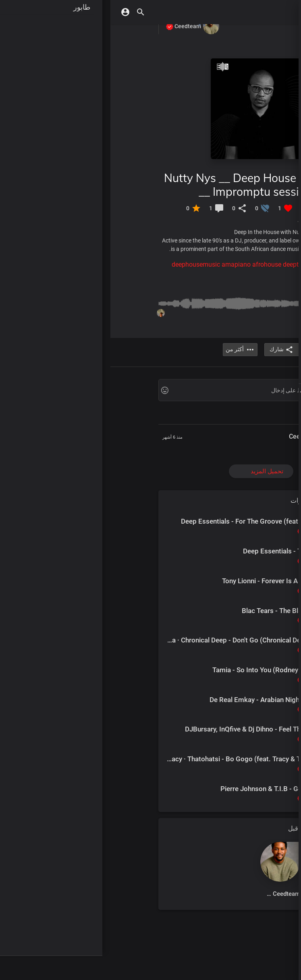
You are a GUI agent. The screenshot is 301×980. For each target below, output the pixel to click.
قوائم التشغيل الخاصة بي (241, 311)
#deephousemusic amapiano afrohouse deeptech (132, 264)
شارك (171, 350)
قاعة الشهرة (257, 169)
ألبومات (263, 105)
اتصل (279, 407)
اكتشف (264, 56)
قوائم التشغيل (255, 153)
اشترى (265, 256)
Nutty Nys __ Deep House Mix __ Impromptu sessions (130, 185)
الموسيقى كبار (254, 89)
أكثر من (276, 414)
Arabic (200, 392)
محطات (263, 185)
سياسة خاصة (257, 407)
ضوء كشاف (258, 121)
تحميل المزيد (157, 471)
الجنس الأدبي (256, 137)
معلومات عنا (232, 400)
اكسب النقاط (256, 201)
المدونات (257, 400)
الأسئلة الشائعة (225, 407)
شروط (209, 400)
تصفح (266, 240)
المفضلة (263, 327)
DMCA (277, 400)
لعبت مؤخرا (258, 294)
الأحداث (263, 365)
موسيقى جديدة (254, 73)
